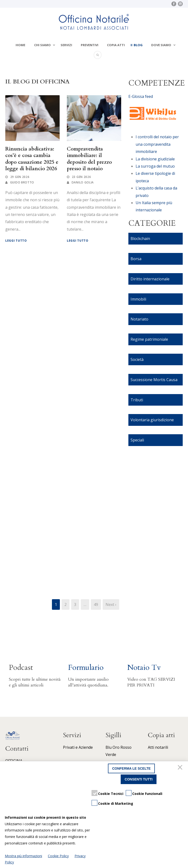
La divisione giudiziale (155, 159)
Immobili (138, 299)
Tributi (137, 400)
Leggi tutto (16, 241)
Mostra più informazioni (23, 856)
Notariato (139, 319)
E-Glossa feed (141, 96)
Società (137, 359)
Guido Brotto (22, 182)
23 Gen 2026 (81, 177)
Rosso (126, 747)
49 (96, 604)
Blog (138, 45)
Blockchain (140, 239)
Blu (109, 747)
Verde (111, 755)
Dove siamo (161, 45)
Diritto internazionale (150, 279)
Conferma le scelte (131, 768)
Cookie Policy (58, 856)
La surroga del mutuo (155, 166)
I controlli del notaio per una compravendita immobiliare (157, 144)
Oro (116, 747)
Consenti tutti (139, 779)
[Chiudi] (181, 768)
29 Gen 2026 (20, 177)
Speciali (137, 440)
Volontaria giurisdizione (152, 420)
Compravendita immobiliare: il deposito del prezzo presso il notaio (89, 159)
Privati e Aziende (78, 747)
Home (20, 45)
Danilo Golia (83, 182)
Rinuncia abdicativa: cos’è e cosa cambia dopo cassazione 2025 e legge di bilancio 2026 (32, 159)
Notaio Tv (144, 667)
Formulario (86, 667)
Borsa (136, 259)
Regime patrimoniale (149, 339)
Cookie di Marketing (116, 803)
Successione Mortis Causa (154, 380)
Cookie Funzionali (147, 794)
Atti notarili (158, 747)
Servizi (66, 45)
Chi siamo (42, 45)
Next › (111, 604)
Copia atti (116, 45)
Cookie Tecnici (111, 794)
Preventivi (90, 45)
